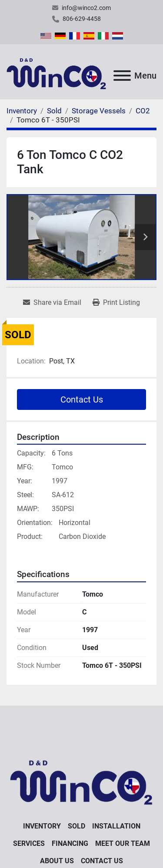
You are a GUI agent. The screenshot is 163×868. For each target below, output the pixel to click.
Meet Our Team (123, 843)
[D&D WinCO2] (81, 779)
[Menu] (122, 76)
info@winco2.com (86, 8)
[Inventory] (22, 111)
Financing (70, 843)
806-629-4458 (82, 19)
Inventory (42, 826)
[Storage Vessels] (99, 111)
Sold (77, 826)
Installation (116, 826)
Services (29, 843)
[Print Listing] (116, 303)
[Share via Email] (52, 303)
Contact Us (82, 399)
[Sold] (54, 111)
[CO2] (143, 111)
